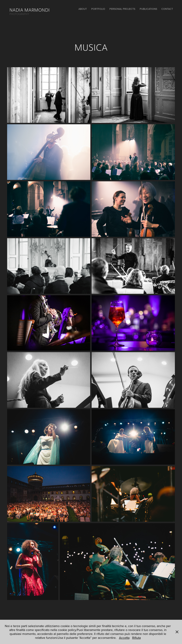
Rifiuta (136, 638)
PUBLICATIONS (148, 9)
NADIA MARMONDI (30, 10)
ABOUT (83, 9)
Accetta (124, 638)
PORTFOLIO (98, 9)
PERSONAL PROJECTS (122, 9)
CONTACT (167, 9)
